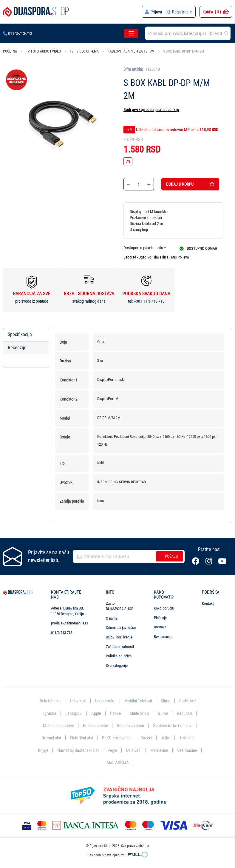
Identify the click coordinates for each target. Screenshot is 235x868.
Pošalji (171, 556)
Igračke (50, 713)
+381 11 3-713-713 (149, 301)
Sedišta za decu (130, 726)
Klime (166, 701)
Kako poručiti (164, 608)
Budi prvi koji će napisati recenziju (151, 110)
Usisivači (134, 750)
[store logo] (36, 12)
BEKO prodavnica (117, 738)
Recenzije (17, 348)
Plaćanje (160, 618)
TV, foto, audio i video (43, 51)
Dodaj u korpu (190, 184)
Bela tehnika (50, 701)
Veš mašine (187, 750)
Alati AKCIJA (118, 763)
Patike (115, 713)
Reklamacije (163, 637)
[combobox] (188, 33)
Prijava (156, 12)
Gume (163, 713)
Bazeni (146, 738)
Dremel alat (51, 738)
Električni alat (82, 738)
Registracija (182, 12)
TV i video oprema (84, 51)
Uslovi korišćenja (119, 637)
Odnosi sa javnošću (121, 628)
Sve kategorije (117, 665)
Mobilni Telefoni (138, 701)
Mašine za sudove (58, 726)
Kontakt (208, 603)
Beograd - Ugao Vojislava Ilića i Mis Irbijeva (156, 257)
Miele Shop (139, 713)
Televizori (78, 701)
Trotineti (186, 738)
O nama (112, 618)
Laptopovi (74, 713)
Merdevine (159, 750)
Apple (96, 713)
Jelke (166, 738)
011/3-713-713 (18, 33)
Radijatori (187, 701)
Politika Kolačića (119, 656)
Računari (184, 713)
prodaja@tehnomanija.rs (69, 623)
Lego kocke (105, 701)
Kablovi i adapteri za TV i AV (131, 51)
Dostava (160, 627)
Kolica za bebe (95, 726)
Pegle (112, 750)
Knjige (43, 750)
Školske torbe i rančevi (173, 726)
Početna (10, 51)
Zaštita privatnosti (120, 647)
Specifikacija (20, 334)
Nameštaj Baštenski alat (78, 750)
